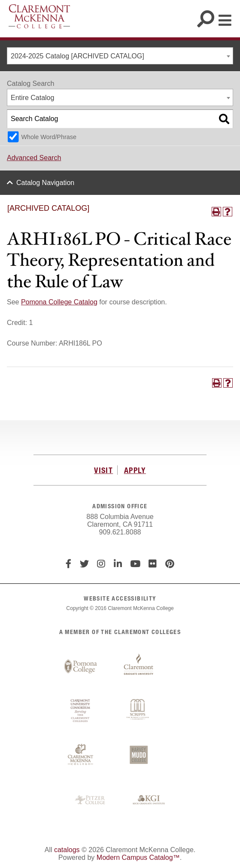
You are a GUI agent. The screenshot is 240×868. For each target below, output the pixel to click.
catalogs (67, 850)
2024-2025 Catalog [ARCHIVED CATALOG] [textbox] (77, 56)
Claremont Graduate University (139, 667)
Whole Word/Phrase (49, 137)
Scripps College (139, 711)
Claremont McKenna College (39, 16)
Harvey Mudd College (139, 756)
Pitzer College (91, 800)
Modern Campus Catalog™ (138, 857)
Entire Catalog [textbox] (32, 98)
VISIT (103, 470)
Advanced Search (34, 158)
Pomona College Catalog (59, 302)
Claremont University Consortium (81, 711)
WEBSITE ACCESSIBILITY (120, 598)
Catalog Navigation (45, 183)
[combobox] (120, 56)
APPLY (135, 470)
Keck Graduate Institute (149, 800)
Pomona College (81, 667)
